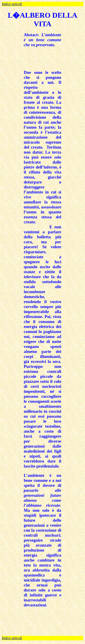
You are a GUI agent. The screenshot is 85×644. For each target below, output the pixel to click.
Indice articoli (12, 4)
